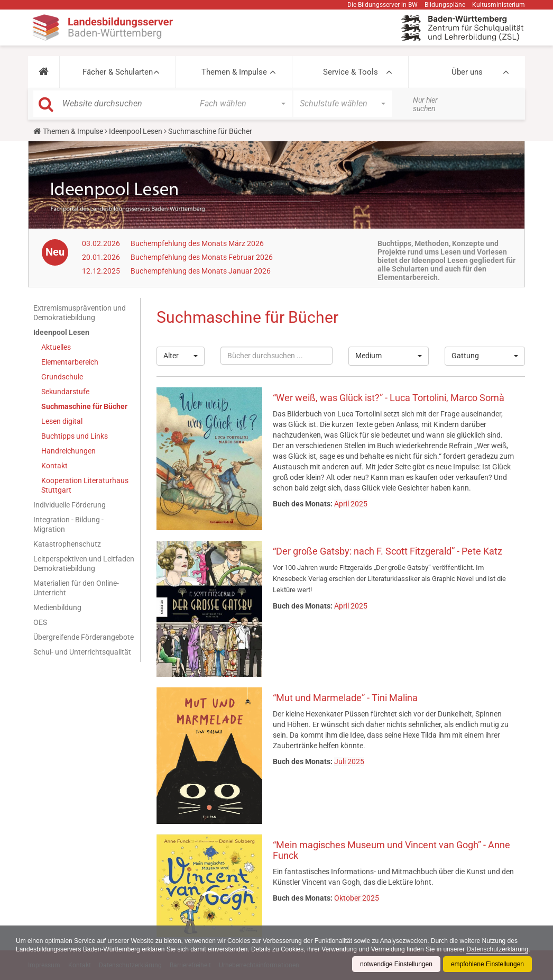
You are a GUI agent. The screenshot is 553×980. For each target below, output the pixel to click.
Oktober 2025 (357, 898)
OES (40, 622)
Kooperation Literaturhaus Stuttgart (85, 485)
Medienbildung (57, 607)
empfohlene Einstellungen (487, 964)
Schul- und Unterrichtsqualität (82, 652)
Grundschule (62, 377)
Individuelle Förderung (70, 505)
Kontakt (54, 466)
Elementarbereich (70, 362)
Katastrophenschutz (67, 544)
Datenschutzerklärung (497, 949)
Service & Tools (351, 72)
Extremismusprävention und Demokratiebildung (80, 313)
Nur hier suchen (425, 104)
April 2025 (351, 504)
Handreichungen (68, 451)
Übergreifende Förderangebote (84, 637)
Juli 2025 (349, 761)
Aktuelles (56, 347)
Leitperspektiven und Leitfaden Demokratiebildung (84, 564)
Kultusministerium (499, 5)
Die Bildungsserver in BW (383, 5)
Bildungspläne (445, 5)
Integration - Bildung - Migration (68, 524)
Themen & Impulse (234, 72)
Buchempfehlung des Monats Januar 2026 (201, 271)
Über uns (467, 72)
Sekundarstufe (65, 392)
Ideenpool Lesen (136, 131)
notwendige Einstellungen (396, 964)
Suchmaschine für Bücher (84, 406)
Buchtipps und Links (75, 436)
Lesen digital (62, 421)
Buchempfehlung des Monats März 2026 (197, 243)
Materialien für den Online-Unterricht (76, 588)
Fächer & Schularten (118, 72)
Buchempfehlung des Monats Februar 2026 (202, 257)
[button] (44, 72)
